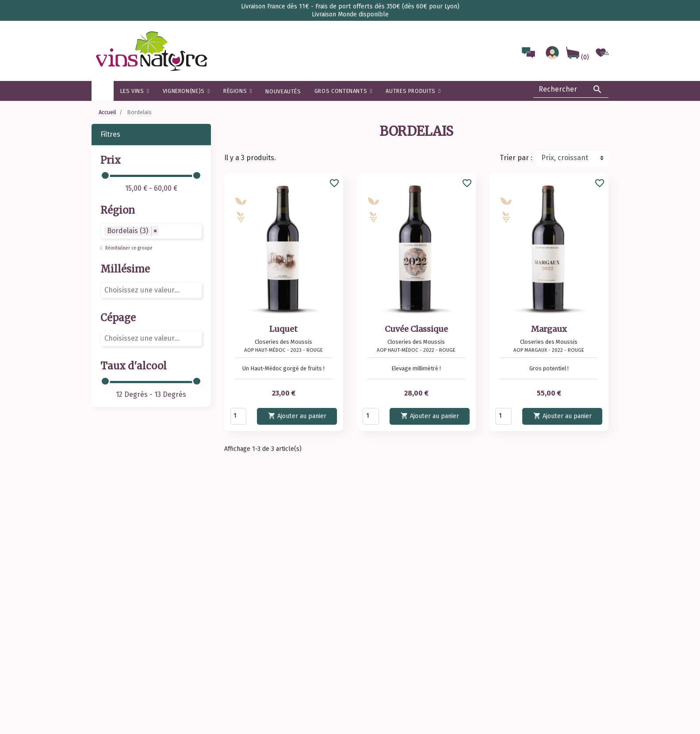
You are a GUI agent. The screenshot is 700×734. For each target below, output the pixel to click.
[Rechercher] (571, 89)
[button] (238, 91)
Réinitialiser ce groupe (128, 248)
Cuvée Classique (416, 329)
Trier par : (516, 158)
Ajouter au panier (297, 416)
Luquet (283, 329)
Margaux (549, 329)
